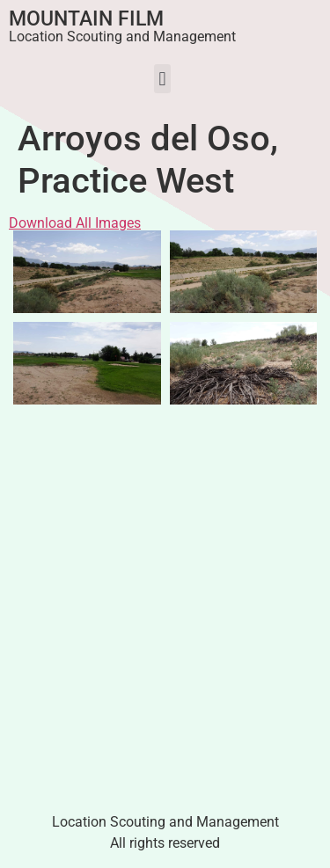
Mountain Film (86, 19)
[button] (162, 79)
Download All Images (75, 223)
